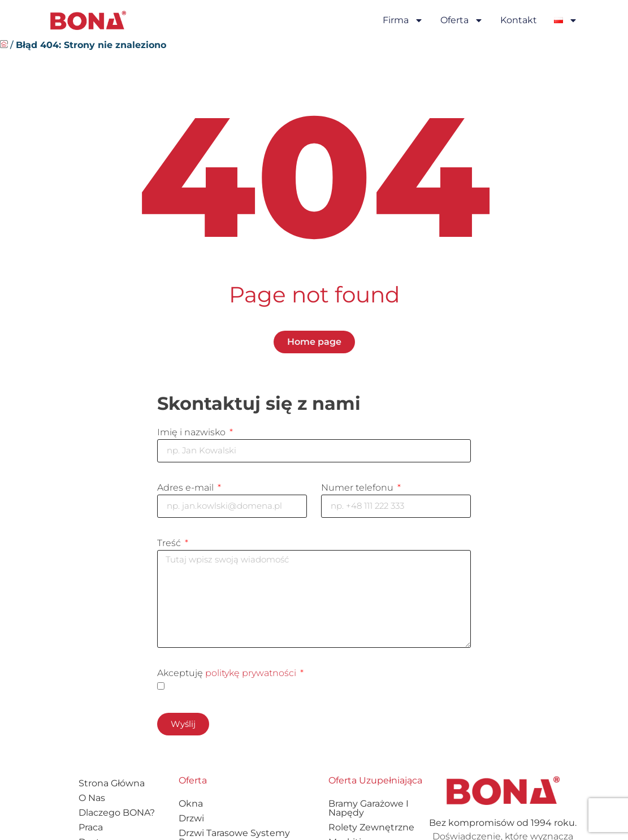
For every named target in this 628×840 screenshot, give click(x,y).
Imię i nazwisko (192, 432)
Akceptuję (228, 678)
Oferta (462, 20)
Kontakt (519, 20)
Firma (403, 20)
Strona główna (112, 789)
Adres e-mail (187, 488)
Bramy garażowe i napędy (369, 814)
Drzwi (191, 824)
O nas (92, 804)
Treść (170, 544)
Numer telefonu (358, 488)
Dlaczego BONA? (117, 818)
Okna (191, 809)
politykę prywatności (251, 678)
